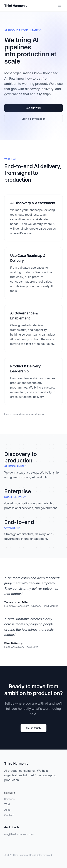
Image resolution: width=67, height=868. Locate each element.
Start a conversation (33, 119)
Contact (9, 815)
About (8, 810)
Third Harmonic (16, 6)
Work (7, 804)
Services (9, 799)
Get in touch (33, 728)
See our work (33, 108)
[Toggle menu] (59, 6)
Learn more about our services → (24, 414)
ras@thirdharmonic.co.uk (19, 834)
